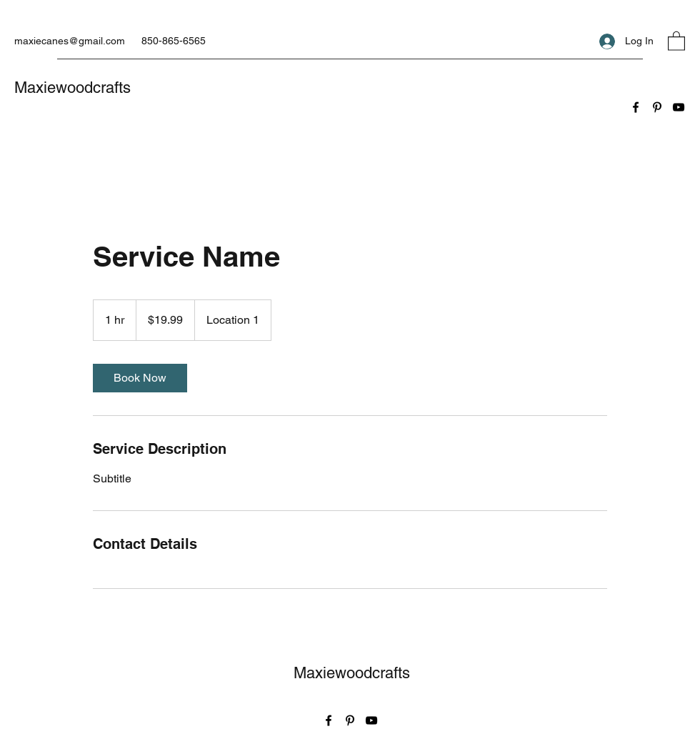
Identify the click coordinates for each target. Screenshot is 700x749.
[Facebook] (636, 107)
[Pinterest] (657, 107)
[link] (140, 378)
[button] (676, 40)
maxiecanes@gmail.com (70, 41)
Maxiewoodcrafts (72, 88)
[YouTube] (679, 107)
